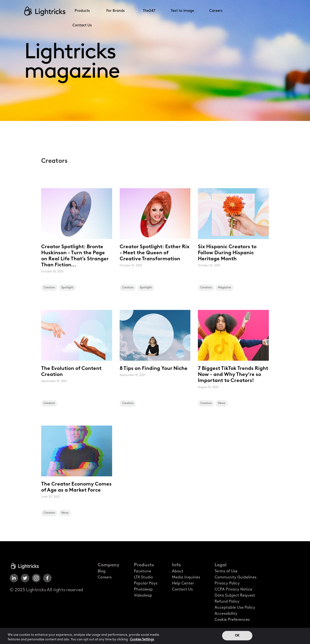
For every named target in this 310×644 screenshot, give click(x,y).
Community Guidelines (236, 577)
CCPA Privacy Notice (233, 590)
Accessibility (226, 614)
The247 (149, 11)
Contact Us (82, 26)
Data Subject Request (235, 596)
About (178, 571)
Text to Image (182, 11)
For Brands (116, 11)
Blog (102, 571)
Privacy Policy (227, 584)
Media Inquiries (186, 577)
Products (82, 11)
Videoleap (143, 596)
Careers (216, 11)
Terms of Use (226, 571)
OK (237, 637)
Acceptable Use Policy (235, 608)
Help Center (183, 584)
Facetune (143, 571)
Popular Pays (146, 584)
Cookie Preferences (232, 620)
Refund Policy (227, 602)
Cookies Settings (142, 641)
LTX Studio (143, 577)
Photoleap (143, 590)
